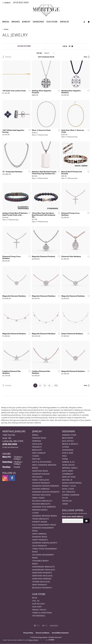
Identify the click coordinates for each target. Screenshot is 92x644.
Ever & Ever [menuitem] (68, 453)
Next (86, 57)
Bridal (6, 22)
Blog (35, 598)
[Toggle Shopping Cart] (89, 22)
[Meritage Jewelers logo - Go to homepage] (46, 11)
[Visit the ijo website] (45, 626)
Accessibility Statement (60, 633)
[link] (21, 3)
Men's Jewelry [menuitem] (39, 453)
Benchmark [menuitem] (68, 438)
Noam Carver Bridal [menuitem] (72, 483)
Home (6, 29)
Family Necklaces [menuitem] (41, 480)
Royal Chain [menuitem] (68, 489)
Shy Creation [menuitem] (69, 492)
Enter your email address (73, 516)
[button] (6, 3)
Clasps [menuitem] (35, 513)
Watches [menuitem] (36, 459)
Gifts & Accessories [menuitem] (42, 462)
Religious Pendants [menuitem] (42, 588)
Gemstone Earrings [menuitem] (42, 579)
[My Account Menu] (84, 22)
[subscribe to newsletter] (86, 521)
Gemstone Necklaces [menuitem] (42, 576)
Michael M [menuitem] (67, 480)
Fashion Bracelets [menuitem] (41, 504)
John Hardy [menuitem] (68, 471)
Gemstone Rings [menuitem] (40, 471)
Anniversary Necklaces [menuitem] (44, 570)
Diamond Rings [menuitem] (40, 537)
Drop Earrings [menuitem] (39, 534)
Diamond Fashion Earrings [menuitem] (46, 486)
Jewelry (26, 22)
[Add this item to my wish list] (29, 91)
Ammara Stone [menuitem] (69, 435)
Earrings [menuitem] (37, 441)
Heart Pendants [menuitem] (40, 540)
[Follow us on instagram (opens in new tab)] (5, 478)
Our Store (52, 22)
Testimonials (39, 616)
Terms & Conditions (42, 613)
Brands (16, 22)
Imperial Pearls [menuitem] (70, 468)
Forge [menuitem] (65, 459)
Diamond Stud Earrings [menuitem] (44, 507)
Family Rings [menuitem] (38, 498)
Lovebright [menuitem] (68, 474)
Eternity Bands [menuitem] (40, 522)
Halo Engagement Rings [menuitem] (44, 525)
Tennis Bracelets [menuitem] (41, 519)
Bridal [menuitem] (35, 435)
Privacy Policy (39, 610)
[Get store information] (10, 447)
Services (64, 22)
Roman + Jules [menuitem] (69, 486)
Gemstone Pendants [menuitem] (42, 573)
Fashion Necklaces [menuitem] (41, 495)
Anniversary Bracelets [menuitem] (43, 567)
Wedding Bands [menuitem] (40, 510)
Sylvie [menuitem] (65, 498)
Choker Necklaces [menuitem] (41, 582)
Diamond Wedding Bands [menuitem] (45, 516)
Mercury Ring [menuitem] (69, 477)
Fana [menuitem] (65, 456)
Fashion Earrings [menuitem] (41, 489)
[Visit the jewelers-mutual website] (54, 626)
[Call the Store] (10, 444)
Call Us (36, 601)
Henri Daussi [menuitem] (68, 465)
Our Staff (37, 607)
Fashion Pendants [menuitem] (41, 483)
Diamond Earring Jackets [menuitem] (45, 543)
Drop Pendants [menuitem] (40, 585)
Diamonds (38, 22)
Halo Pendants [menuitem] (40, 546)
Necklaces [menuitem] (37, 444)
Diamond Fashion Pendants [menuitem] (46, 492)
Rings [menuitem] (35, 564)
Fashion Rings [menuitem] (39, 438)
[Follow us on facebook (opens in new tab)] (12, 478)
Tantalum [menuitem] (67, 501)
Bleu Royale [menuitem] (68, 441)
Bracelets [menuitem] (37, 450)
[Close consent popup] (47, 640)
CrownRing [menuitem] (68, 450)
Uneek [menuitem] (65, 504)
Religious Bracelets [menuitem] (42, 501)
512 (56, 385)
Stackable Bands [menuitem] (40, 561)
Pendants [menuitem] (37, 447)
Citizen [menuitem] (66, 447)
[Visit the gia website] (37, 626)
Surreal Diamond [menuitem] (71, 495)
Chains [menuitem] (36, 456)
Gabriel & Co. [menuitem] (69, 462)
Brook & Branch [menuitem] (70, 444)
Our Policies (38, 604)
